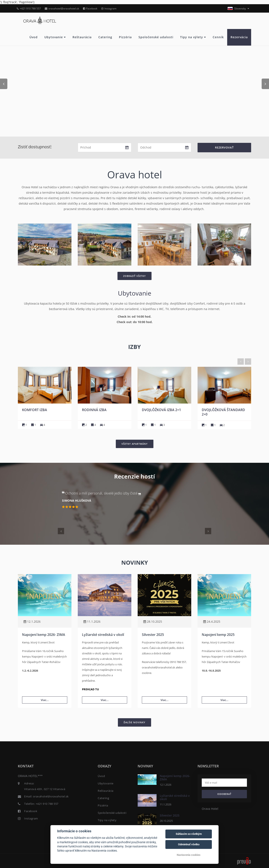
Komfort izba (94, 410)
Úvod (34, 37)
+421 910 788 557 (29, 9)
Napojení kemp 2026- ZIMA (44, 635)
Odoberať (224, 794)
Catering (105, 37)
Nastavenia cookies (189, 855)
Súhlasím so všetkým (189, 834)
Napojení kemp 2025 (218, 635)
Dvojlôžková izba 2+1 (221, 410)
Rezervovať (224, 147)
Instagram (109, 9)
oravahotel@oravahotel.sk (62, 9)
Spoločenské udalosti (156, 37)
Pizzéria (125, 37)
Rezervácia (239, 37)
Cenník (218, 37)
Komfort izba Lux (38, 410)
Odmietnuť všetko (189, 844)
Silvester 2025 (153, 635)
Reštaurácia (82, 37)
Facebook (90, 9)
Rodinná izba (154, 410)
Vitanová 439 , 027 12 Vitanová (45, 789)
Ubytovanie (55, 37)
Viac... (45, 700)
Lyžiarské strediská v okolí (103, 635)
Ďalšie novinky (134, 722)
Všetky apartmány (135, 444)
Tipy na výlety (193, 37)
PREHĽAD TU (90, 689)
